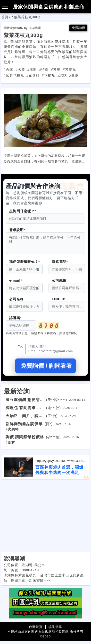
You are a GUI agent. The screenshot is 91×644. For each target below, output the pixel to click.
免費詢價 (78, 28)
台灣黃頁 (36, 630)
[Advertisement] (45, 519)
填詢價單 (55, 630)
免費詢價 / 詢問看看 (45, 369)
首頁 (5, 17)
